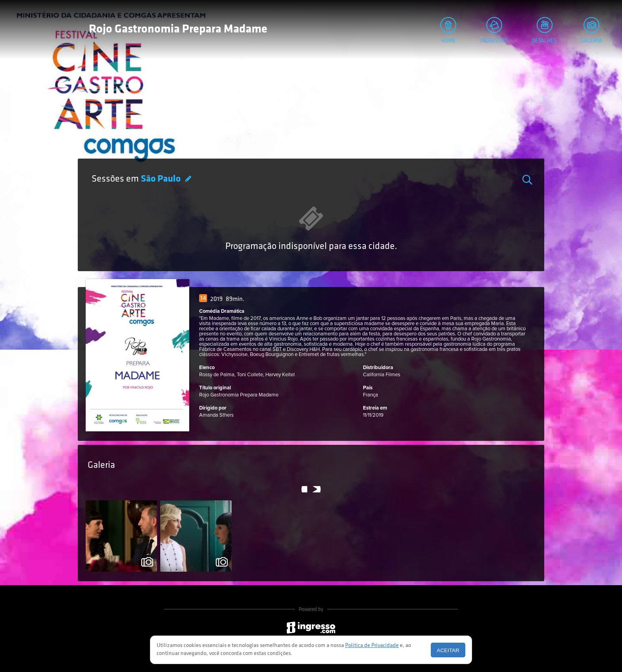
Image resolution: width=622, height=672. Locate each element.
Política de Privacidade (372, 646)
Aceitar (448, 650)
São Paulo (162, 179)
